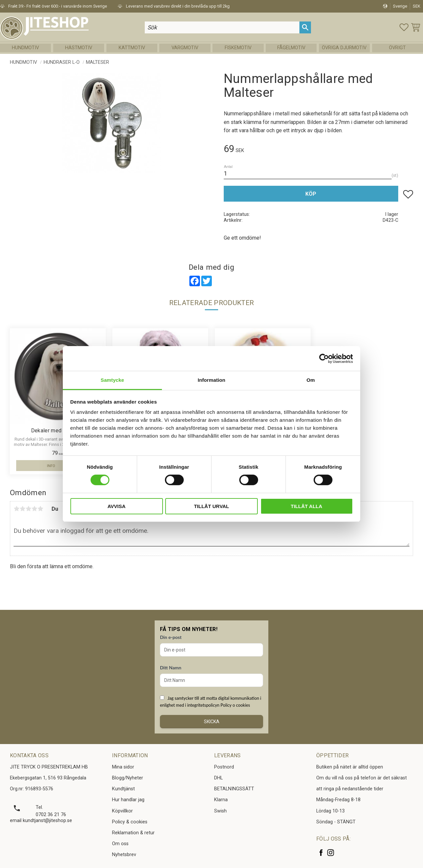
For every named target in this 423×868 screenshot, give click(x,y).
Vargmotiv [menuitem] (185, 48)
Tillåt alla (307, 506)
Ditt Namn (171, 668)
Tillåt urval (211, 506)
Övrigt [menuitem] (397, 48)
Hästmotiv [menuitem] (79, 48)
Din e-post (171, 637)
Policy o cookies (235, 705)
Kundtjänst (123, 789)
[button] (404, 27)
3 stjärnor (28, 509)
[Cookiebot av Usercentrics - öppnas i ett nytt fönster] (324, 358)
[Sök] (305, 27)
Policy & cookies (130, 822)
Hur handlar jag (128, 800)
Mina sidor (123, 767)
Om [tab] (310, 380)
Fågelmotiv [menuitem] (291, 48)
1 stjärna (17, 509)
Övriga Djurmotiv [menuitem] (344, 48)
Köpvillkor (122, 811)
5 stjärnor (40, 509)
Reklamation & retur (133, 833)
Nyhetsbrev (124, 855)
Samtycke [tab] (113, 380)
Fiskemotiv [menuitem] (238, 48)
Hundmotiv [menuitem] (25, 48)
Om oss (120, 844)
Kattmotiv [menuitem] (132, 48)
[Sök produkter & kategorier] (222, 27)
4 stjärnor (34, 509)
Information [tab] (211, 380)
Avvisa (116, 506)
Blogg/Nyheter (128, 778)
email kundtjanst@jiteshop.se (41, 821)
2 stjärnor (22, 509)
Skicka (212, 722)
